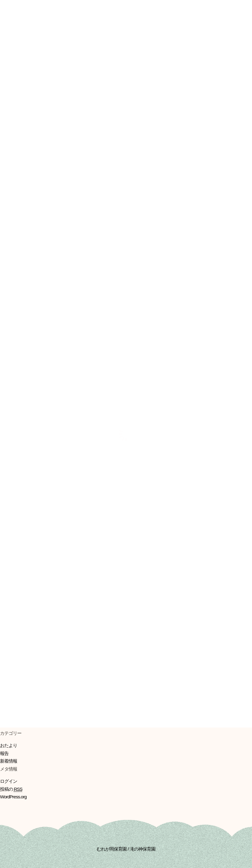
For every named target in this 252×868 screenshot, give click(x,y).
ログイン (9, 781)
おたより (9, 745)
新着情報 (9, 761)
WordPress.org (13, 797)
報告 (4, 753)
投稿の (11, 789)
